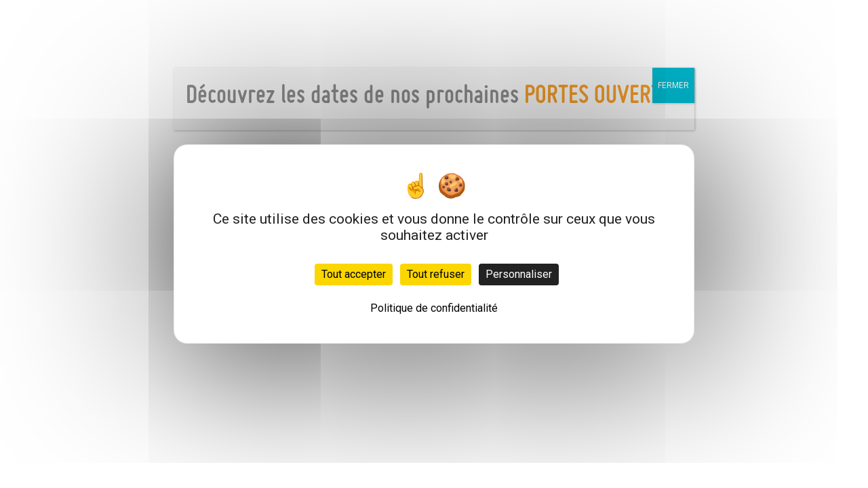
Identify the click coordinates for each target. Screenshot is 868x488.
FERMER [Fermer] (673, 85)
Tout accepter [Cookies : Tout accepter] (354, 274)
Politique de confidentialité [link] (434, 308)
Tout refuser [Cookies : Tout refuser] (436, 274)
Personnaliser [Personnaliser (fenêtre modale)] (519, 274)
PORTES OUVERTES (603, 96)
